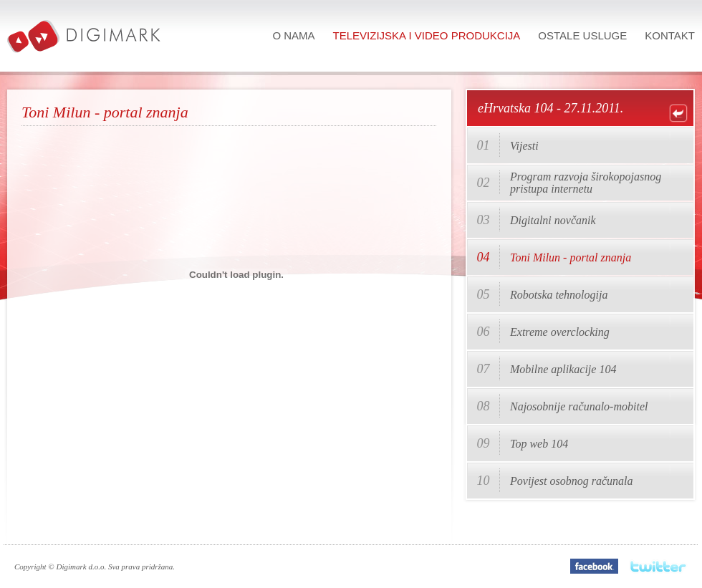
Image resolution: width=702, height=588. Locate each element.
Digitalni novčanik (553, 220)
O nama (293, 35)
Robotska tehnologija (559, 295)
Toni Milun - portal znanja (571, 257)
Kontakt (670, 35)
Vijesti (524, 146)
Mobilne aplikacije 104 (563, 369)
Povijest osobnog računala (572, 481)
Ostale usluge (582, 35)
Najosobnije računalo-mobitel (579, 406)
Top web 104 (539, 444)
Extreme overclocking (560, 332)
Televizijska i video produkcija (427, 35)
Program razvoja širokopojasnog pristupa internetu (586, 183)
